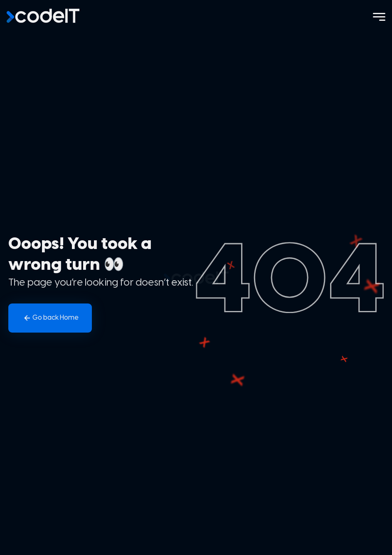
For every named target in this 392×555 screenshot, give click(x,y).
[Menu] (379, 17)
